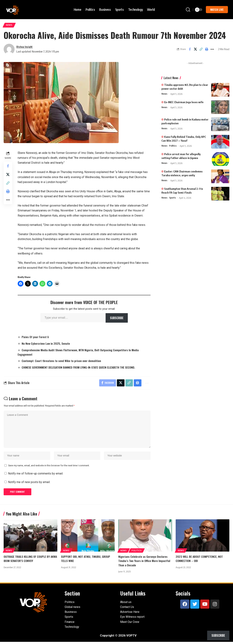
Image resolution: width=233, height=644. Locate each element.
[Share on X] (195, 50)
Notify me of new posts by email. (29, 484)
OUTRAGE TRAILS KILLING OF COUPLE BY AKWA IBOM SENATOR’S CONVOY (30, 561)
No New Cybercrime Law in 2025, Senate (46, 344)
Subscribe (117, 318)
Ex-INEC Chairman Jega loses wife (182, 103)
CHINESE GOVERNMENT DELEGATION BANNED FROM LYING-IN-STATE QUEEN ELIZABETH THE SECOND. (79, 368)
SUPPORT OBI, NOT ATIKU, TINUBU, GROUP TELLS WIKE (86, 561)
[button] (188, 10)
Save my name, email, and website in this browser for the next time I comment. (49, 467)
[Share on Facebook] (190, 50)
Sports (172, 198)
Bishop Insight (25, 47)
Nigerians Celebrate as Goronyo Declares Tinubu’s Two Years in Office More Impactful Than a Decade (144, 563)
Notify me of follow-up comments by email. (36, 475)
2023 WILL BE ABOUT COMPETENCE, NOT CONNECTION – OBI (199, 561)
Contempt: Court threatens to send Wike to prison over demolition (62, 361)
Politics (173, 146)
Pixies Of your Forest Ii (36, 337)
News (10, 25)
